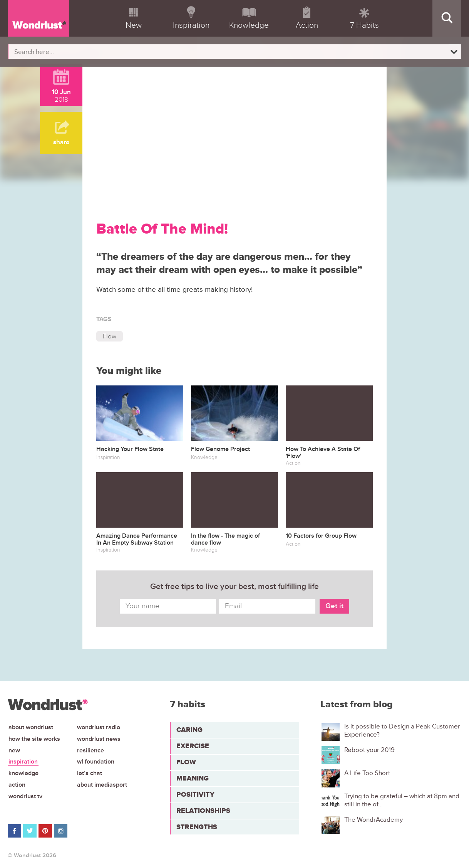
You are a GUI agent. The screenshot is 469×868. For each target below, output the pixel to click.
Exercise (193, 746)
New (14, 750)
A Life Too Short (367, 773)
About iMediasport (102, 785)
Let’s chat (90, 773)
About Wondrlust (31, 727)
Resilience (90, 750)
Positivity (195, 794)
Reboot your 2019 (369, 750)
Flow (110, 336)
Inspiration (23, 762)
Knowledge (23, 773)
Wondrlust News (99, 739)
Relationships (203, 811)
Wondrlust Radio (99, 727)
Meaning (193, 778)
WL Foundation (96, 762)
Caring (189, 730)
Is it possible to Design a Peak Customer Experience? (402, 730)
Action (17, 785)
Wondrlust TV (25, 796)
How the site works (34, 739)
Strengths (197, 827)
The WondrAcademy (374, 820)
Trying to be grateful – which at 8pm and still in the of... (402, 800)
